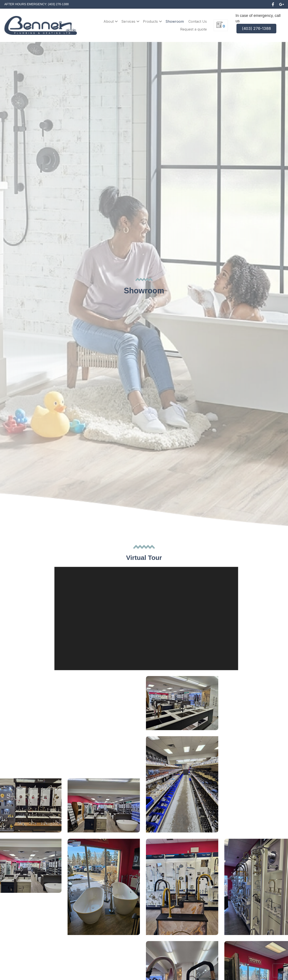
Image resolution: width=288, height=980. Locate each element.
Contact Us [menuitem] (198, 21)
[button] (273, 4)
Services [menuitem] (128, 21)
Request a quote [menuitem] (193, 29)
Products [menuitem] (150, 21)
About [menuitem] (109, 21)
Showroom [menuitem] (175, 21)
